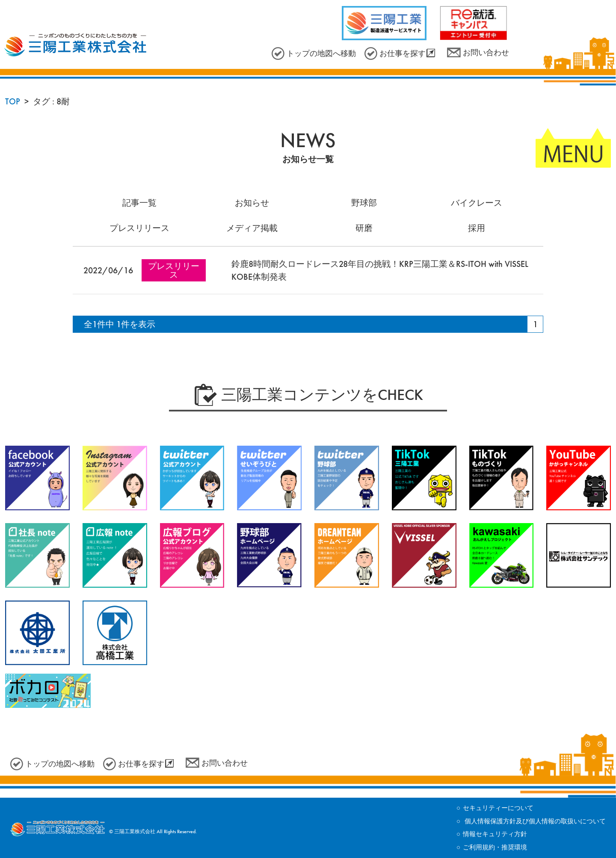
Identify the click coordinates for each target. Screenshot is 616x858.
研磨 (364, 228)
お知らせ (252, 203)
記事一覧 (139, 203)
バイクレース (477, 203)
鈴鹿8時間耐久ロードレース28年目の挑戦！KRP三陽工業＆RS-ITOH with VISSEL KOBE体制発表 (380, 270)
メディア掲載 (252, 228)
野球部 (364, 203)
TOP (13, 101)
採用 (477, 228)
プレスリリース (139, 228)
